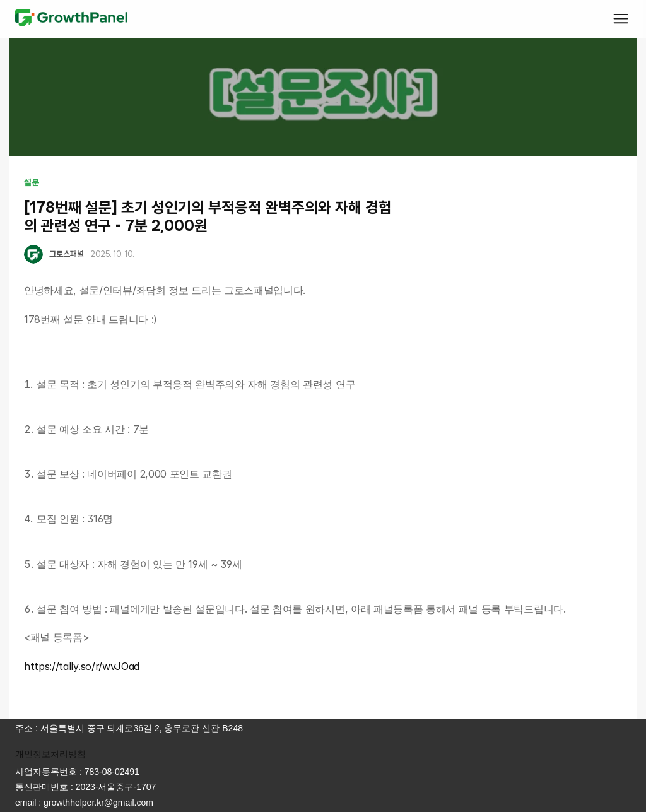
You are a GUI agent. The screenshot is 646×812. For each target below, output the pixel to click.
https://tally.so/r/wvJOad (82, 666)
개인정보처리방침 (50, 754)
